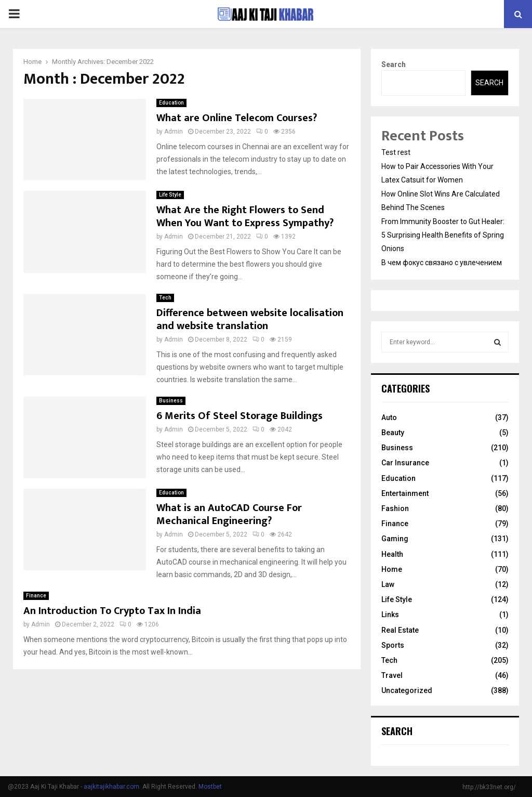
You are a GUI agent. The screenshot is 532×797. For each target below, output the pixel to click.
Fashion (395, 508)
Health (392, 554)
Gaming (395, 539)
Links (390, 615)
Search (394, 64)
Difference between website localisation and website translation (250, 319)
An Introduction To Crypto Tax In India (112, 611)
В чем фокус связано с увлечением (442, 263)
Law (388, 584)
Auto (389, 417)
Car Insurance (405, 463)
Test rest (396, 152)
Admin (174, 132)
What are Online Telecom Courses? (237, 118)
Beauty (393, 433)
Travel (392, 675)
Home (392, 569)
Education (171, 103)
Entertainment (405, 493)
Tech (165, 298)
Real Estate (400, 630)
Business (171, 401)
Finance (36, 596)
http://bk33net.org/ (489, 787)
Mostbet (210, 787)
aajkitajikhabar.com (111, 787)
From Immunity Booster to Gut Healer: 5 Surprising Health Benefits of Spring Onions (443, 235)
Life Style (170, 195)
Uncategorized (407, 690)
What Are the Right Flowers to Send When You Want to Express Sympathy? (245, 217)
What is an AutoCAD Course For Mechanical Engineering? (229, 514)
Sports (393, 645)
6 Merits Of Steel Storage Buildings (240, 416)
